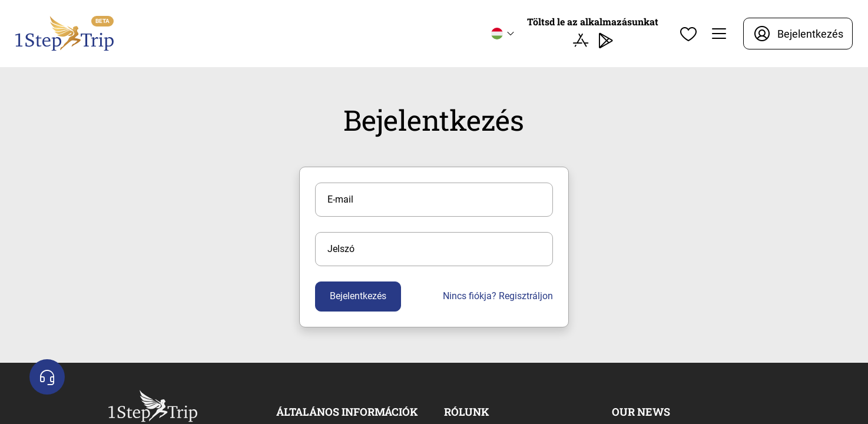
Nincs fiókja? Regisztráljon (498, 296)
